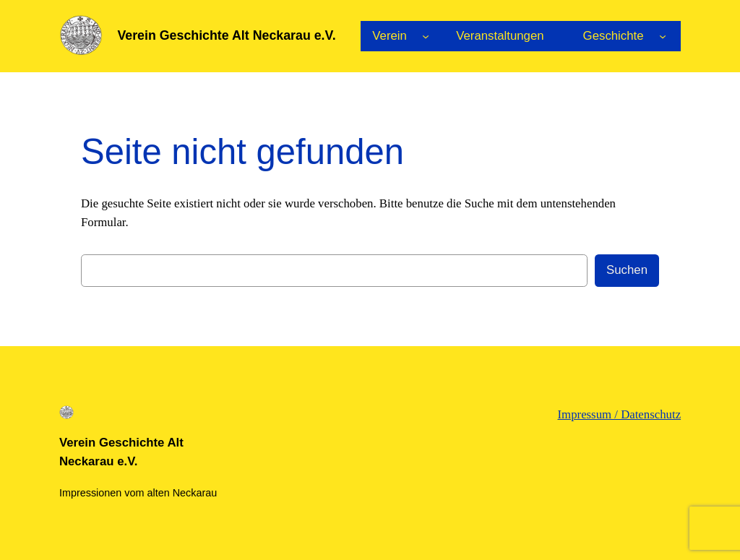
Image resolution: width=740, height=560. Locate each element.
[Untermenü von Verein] (426, 36)
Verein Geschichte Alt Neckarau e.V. (226, 35)
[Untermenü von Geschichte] (663, 36)
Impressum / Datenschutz (620, 414)
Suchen (627, 270)
